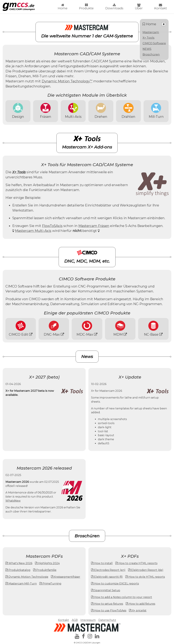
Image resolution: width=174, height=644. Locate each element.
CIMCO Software (154, 43)
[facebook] (83, 636)
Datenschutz (107, 620)
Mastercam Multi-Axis (33, 231)
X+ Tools (149, 38)
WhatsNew (13, 501)
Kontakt (63, 620)
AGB (75, 620)
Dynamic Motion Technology (67, 81)
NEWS (147, 49)
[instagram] (90, 636)
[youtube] (77, 636)
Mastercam (151, 32)
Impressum (88, 620)
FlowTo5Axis (52, 226)
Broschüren (151, 54)
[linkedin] (97, 636)
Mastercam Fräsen (94, 226)
